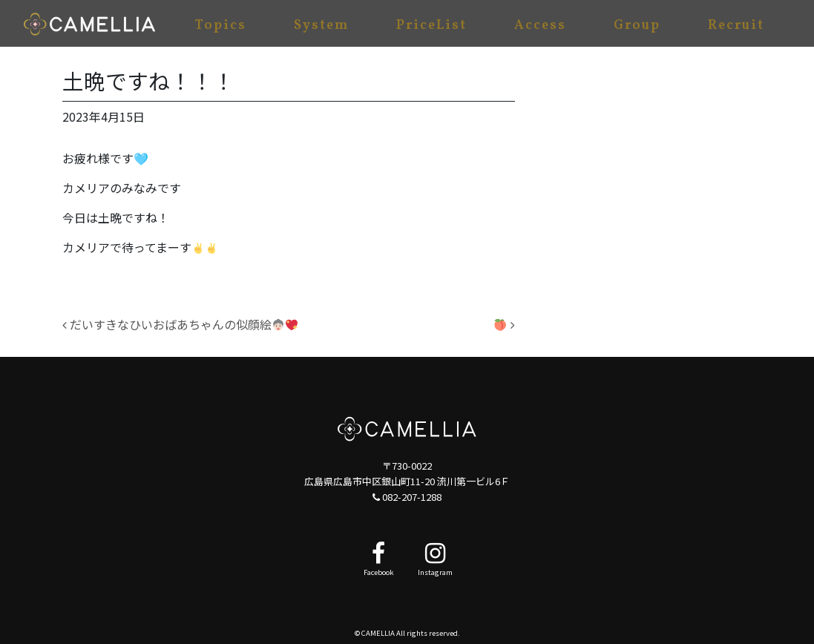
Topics (221, 26)
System (321, 26)
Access (540, 26)
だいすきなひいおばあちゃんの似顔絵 (180, 324)
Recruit (736, 26)
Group (637, 26)
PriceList (431, 26)
